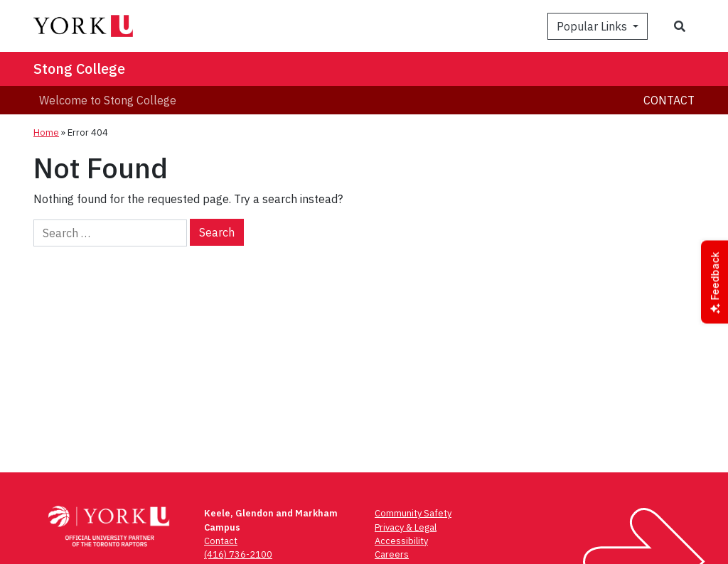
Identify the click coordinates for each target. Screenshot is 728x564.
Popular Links (593, 26)
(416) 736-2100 (238, 554)
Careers (392, 554)
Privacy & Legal (406, 527)
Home (46, 132)
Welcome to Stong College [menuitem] (108, 100)
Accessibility (401, 541)
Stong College (79, 69)
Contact (669, 100)
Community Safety (413, 513)
